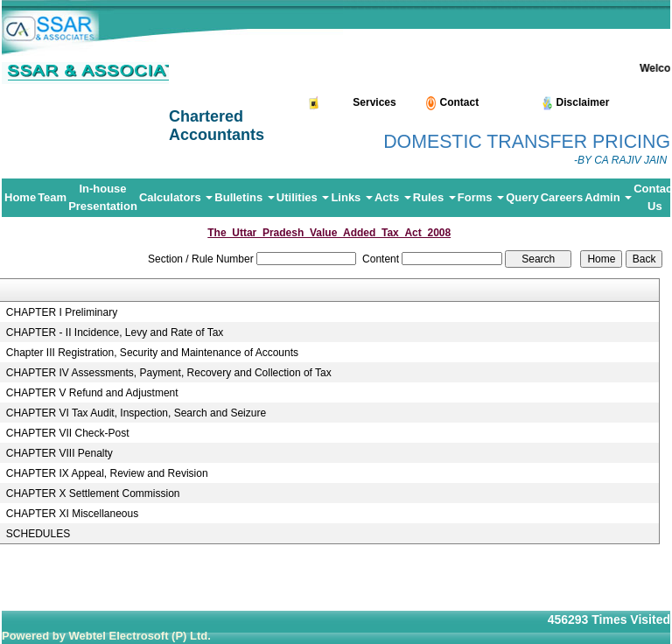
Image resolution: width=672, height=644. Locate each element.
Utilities (303, 197)
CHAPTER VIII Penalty (59, 453)
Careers (562, 197)
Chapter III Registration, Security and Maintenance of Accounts (152, 353)
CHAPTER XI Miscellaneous (72, 514)
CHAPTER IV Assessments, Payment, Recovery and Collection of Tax (169, 373)
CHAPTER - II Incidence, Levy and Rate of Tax (115, 332)
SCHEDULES (38, 534)
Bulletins (245, 197)
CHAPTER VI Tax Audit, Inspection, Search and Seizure (136, 413)
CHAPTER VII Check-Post (68, 433)
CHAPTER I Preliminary (62, 312)
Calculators (176, 197)
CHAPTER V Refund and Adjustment (92, 393)
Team (52, 197)
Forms (481, 197)
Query (522, 197)
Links (352, 197)
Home (20, 197)
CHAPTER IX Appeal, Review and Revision (107, 473)
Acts (393, 197)
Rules (434, 197)
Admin (608, 197)
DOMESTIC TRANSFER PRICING (527, 142)
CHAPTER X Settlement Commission (93, 493)
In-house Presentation (103, 197)
